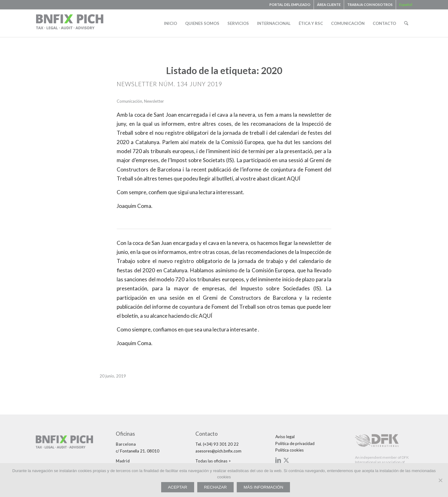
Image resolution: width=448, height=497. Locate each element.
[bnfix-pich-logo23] (70, 23)
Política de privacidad (295, 443)
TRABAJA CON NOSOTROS (370, 5)
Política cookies (289, 450)
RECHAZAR (215, 487)
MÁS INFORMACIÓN (263, 487)
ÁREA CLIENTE (329, 5)
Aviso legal (285, 437)
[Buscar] (406, 23)
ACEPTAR (178, 487)
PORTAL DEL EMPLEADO (290, 5)
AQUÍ (293, 178)
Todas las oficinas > (213, 461)
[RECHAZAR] (440, 480)
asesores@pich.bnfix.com (218, 451)
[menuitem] (290, 5)
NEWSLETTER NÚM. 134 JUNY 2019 (169, 84)
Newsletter (154, 101)
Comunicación (129, 101)
